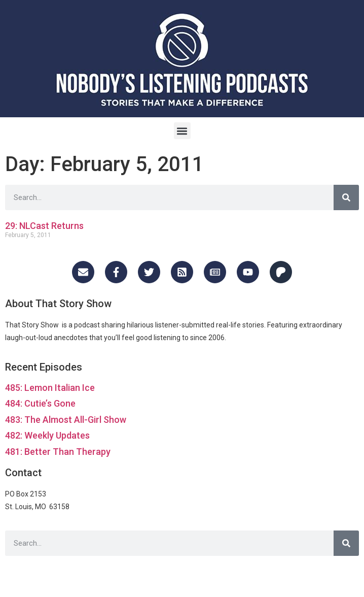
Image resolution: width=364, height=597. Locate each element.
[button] (182, 131)
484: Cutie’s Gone (40, 403)
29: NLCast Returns (44, 226)
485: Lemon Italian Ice (50, 388)
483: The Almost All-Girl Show (66, 420)
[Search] (346, 197)
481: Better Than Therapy (58, 452)
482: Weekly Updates (47, 435)
